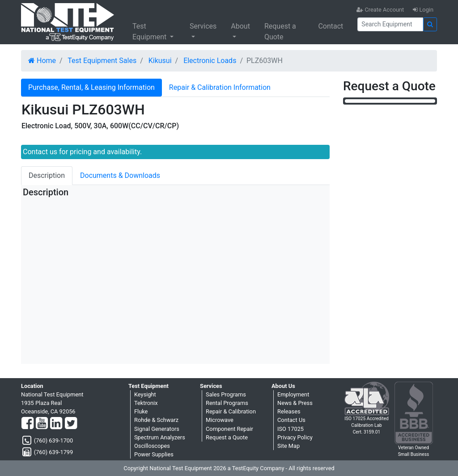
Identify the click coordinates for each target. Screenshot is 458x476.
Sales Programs (226, 394)
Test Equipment (150, 32)
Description (47, 175)
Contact (331, 26)
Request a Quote (280, 32)
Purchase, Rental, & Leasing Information (91, 87)
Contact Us (291, 420)
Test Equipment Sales (102, 61)
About (240, 26)
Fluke (141, 411)
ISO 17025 (290, 429)
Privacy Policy (295, 437)
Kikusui (160, 61)
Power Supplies (154, 454)
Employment (293, 394)
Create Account (380, 10)
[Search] (390, 24)
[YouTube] (42, 424)
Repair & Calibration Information (220, 87)
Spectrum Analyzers (160, 437)
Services (203, 26)
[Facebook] (28, 424)
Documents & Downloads (120, 175)
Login (423, 10)
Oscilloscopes (152, 446)
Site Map (288, 446)
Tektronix (146, 403)
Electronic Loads (210, 61)
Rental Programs (227, 403)
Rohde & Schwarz (156, 420)
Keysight (145, 394)
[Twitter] (71, 424)
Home (42, 61)
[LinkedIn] (56, 424)
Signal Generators (157, 429)
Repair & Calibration (231, 411)
